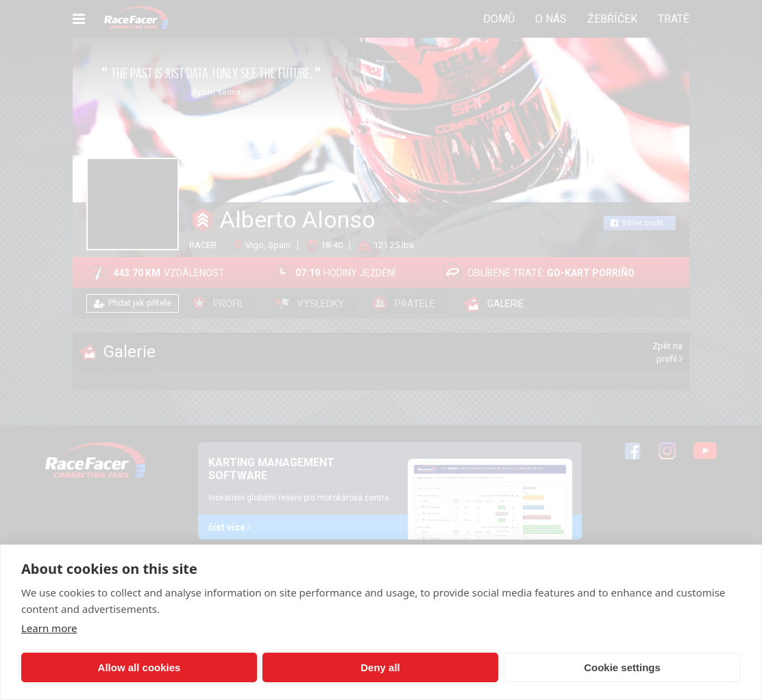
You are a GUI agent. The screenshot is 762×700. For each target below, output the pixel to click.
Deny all (238, 667)
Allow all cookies (91, 667)
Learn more (49, 628)
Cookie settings (384, 667)
